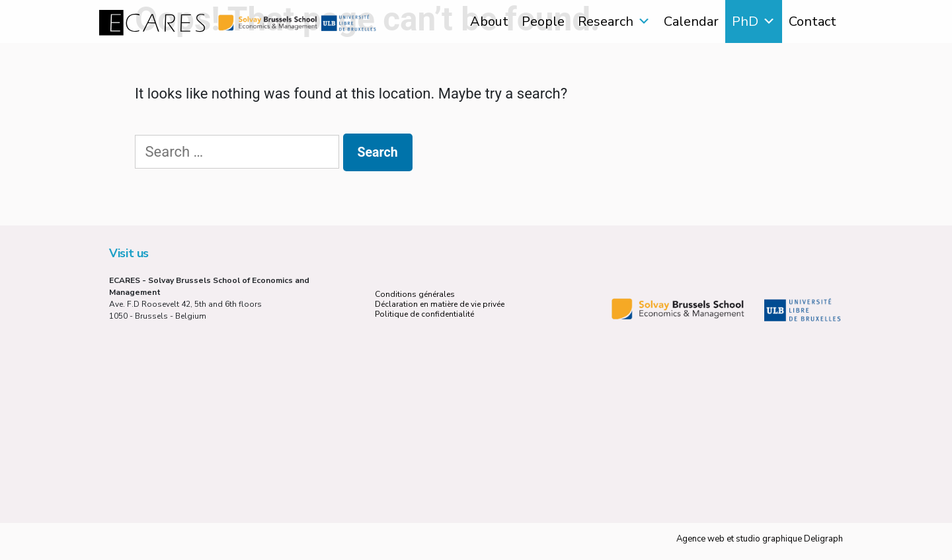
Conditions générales (415, 294)
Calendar (691, 21)
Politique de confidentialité (424, 314)
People (543, 21)
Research (606, 21)
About (489, 21)
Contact (813, 21)
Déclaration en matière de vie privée (440, 304)
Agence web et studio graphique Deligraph (760, 539)
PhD (745, 21)
